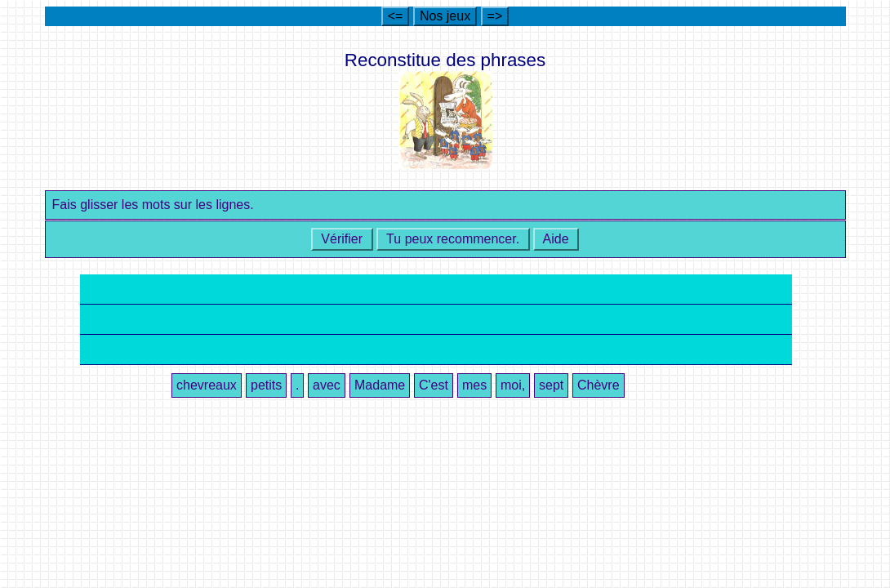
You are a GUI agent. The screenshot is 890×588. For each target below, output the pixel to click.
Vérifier (342, 239)
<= (396, 16)
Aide (556, 239)
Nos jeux (445, 16)
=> (495, 16)
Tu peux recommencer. (453, 239)
